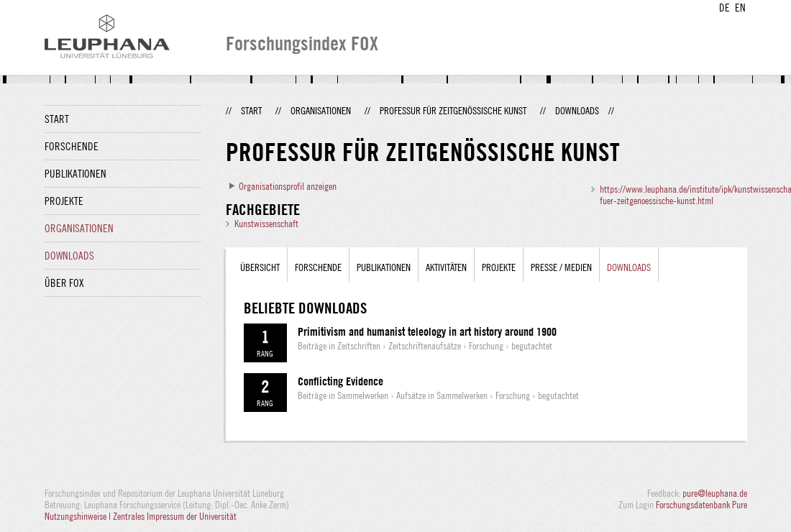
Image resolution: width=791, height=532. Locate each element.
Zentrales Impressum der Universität (175, 516)
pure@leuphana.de (715, 493)
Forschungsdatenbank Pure (701, 505)
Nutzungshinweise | (79, 516)
